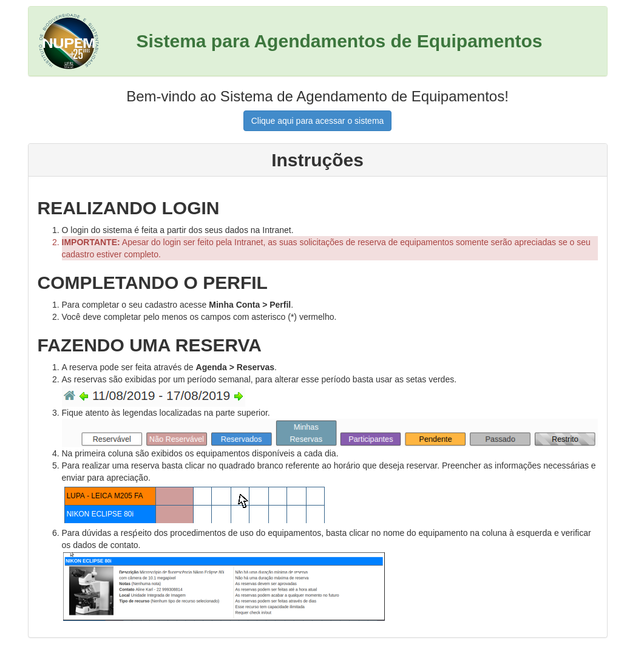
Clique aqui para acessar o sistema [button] (318, 121)
